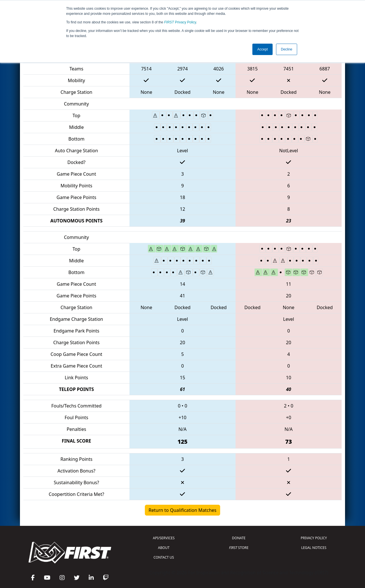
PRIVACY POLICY (314, 538)
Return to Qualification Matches (182, 510)
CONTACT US (164, 557)
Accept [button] (262, 49)
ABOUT (164, 548)
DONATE (239, 538)
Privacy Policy (180, 22)
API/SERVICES (164, 538)
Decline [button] (287, 49)
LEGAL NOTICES (314, 548)
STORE (239, 548)
